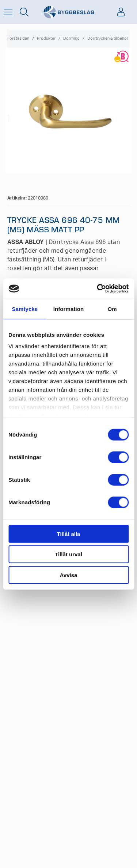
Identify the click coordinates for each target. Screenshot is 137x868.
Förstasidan (18, 38)
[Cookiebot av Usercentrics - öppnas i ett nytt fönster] (98, 289)
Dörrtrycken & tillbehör (108, 38)
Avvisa (69, 575)
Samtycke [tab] (25, 309)
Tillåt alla (69, 534)
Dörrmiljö (71, 38)
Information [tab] (69, 309)
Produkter (46, 38)
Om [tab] (112, 309)
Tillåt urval (68, 554)
